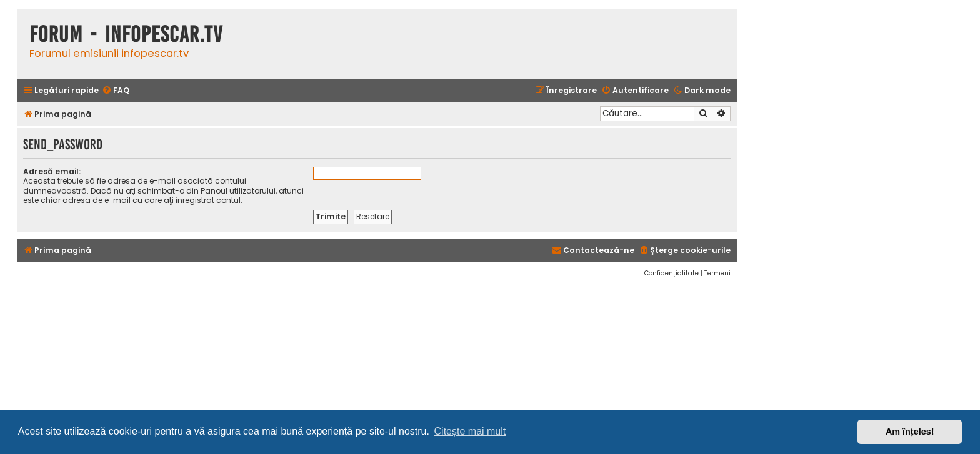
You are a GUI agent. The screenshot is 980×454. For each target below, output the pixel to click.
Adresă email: (52, 171)
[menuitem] (116, 91)
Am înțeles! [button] (910, 432)
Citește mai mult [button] (470, 431)
